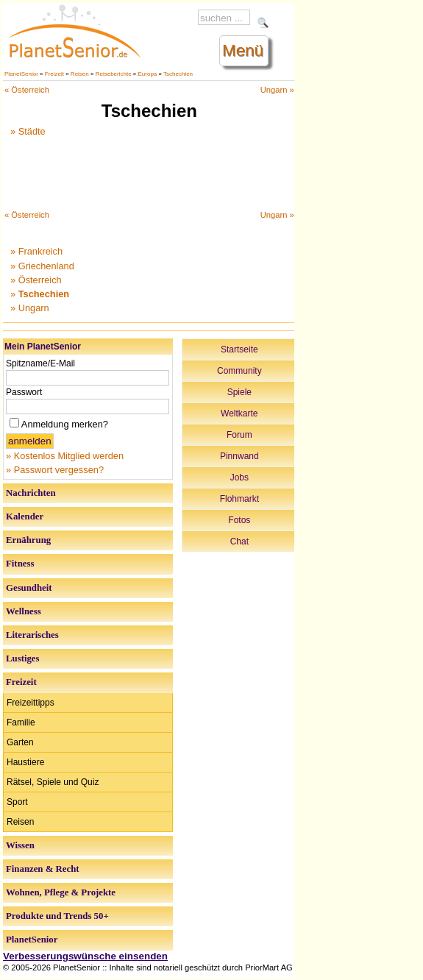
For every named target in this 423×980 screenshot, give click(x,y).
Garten (20, 742)
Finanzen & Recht (43, 869)
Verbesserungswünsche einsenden (85, 956)
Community (239, 371)
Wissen (20, 845)
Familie (21, 722)
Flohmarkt (239, 499)
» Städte (28, 131)
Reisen (80, 74)
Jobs (239, 477)
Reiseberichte (114, 74)
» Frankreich (36, 251)
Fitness (20, 564)
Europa (148, 74)
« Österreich (27, 90)
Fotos (239, 520)
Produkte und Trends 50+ (57, 916)
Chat (239, 542)
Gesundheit (29, 588)
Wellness (24, 611)
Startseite (239, 349)
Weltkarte (239, 413)
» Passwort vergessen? (55, 470)
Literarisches (32, 635)
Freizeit (54, 74)
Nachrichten (31, 493)
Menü (243, 50)
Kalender (25, 516)
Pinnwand (239, 456)
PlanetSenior (21, 74)
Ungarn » (277, 90)
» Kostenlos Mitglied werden (65, 456)
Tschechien (178, 74)
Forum (239, 435)
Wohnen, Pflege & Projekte (61, 892)
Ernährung (28, 540)
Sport (17, 802)
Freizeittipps (31, 703)
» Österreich (36, 280)
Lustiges (23, 658)
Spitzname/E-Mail (40, 363)
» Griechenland (42, 266)
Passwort (24, 392)
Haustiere (25, 762)
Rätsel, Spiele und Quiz (53, 782)
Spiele (239, 392)
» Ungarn (30, 308)
